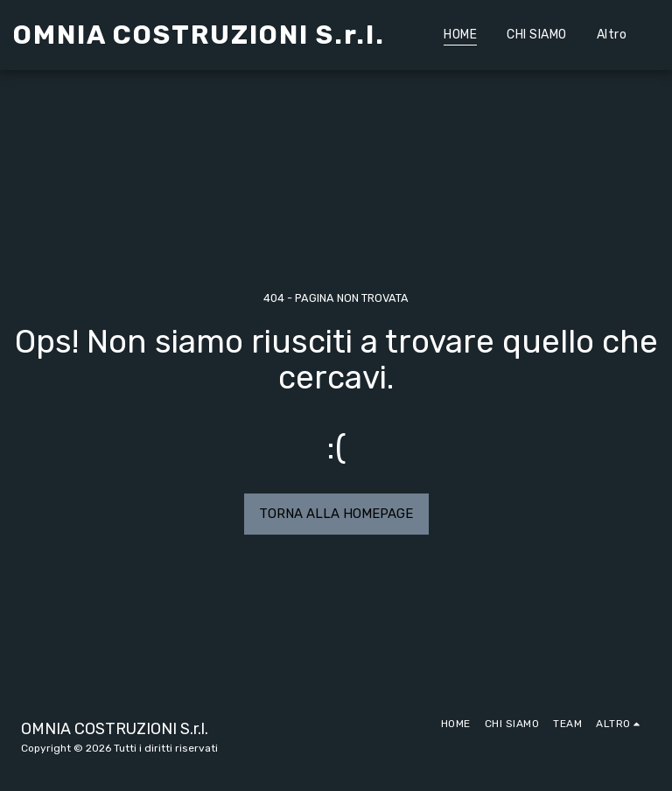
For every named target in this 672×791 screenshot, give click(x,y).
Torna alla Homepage (336, 514)
